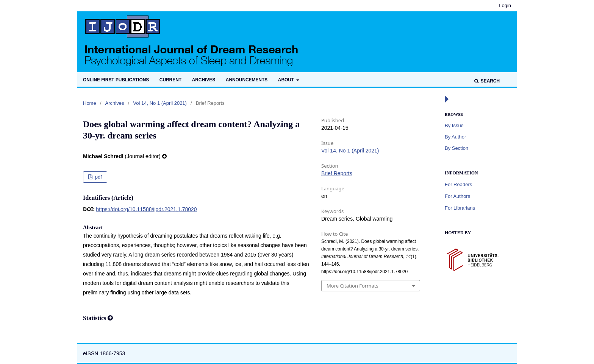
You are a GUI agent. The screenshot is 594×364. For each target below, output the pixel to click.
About (287, 80)
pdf (98, 177)
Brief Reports (337, 173)
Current (170, 80)
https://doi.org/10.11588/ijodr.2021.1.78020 (146, 209)
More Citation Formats (352, 286)
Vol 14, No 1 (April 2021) (160, 103)
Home (90, 103)
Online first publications (116, 80)
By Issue (454, 125)
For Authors (457, 196)
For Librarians (460, 208)
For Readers (458, 184)
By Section (456, 148)
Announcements (247, 80)
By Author (455, 137)
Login (505, 5)
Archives (204, 80)
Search (489, 81)
